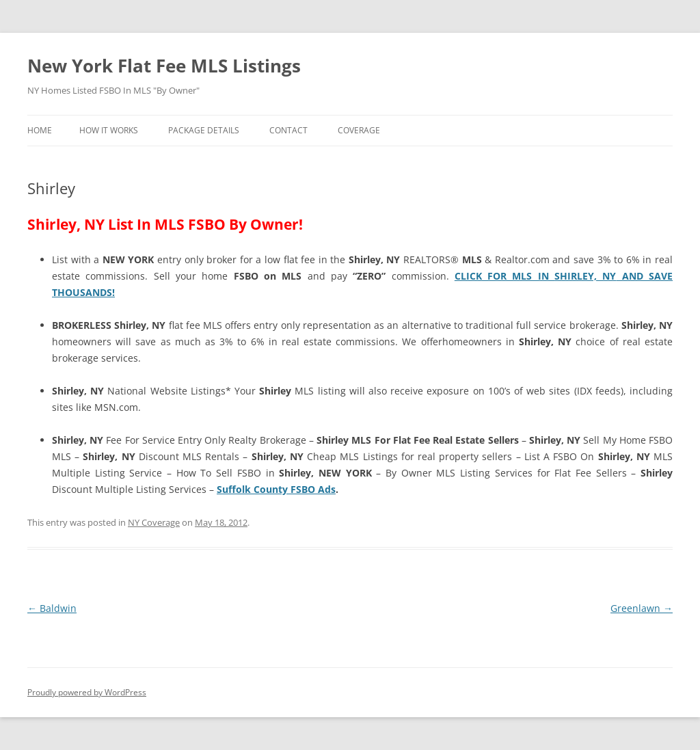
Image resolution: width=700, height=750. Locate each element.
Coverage (359, 130)
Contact (288, 130)
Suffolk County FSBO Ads (276, 489)
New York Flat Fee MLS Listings (164, 66)
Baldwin (52, 608)
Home (40, 130)
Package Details (204, 130)
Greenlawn (642, 608)
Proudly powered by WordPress (87, 692)
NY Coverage (154, 522)
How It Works (109, 130)
